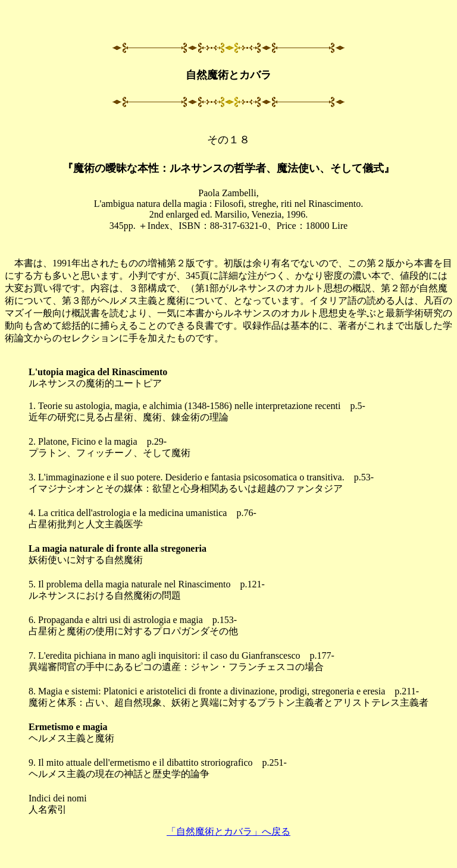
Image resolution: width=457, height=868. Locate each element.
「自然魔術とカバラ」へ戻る (228, 831)
